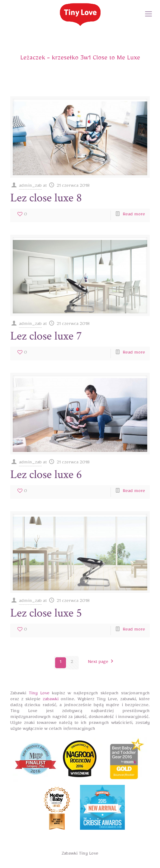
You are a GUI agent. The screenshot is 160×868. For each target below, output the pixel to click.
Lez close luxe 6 (46, 474)
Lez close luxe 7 (46, 336)
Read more (134, 215)
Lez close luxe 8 (46, 198)
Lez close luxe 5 (46, 613)
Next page (102, 663)
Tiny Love (39, 694)
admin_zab (30, 187)
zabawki (51, 700)
